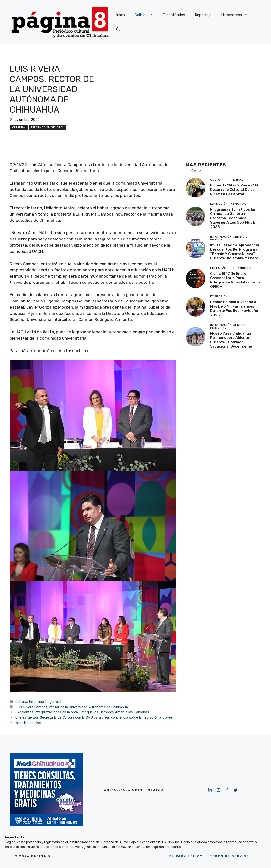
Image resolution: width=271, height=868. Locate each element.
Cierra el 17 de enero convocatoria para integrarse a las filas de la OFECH (235, 280)
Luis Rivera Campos (31, 707)
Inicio (121, 15)
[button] (118, 29)
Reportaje (203, 15)
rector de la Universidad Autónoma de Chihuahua (89, 707)
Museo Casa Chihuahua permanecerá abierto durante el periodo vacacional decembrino (231, 340)
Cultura (146, 15)
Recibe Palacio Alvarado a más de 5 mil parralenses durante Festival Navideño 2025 (234, 309)
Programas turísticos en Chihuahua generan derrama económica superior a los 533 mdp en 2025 (234, 218)
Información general (48, 127)
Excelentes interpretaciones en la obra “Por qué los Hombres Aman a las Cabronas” (83, 712)
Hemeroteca (237, 15)
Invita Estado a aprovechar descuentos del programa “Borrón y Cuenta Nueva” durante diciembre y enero (235, 252)
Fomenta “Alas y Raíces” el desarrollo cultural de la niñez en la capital (234, 190)
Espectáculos (174, 15)
